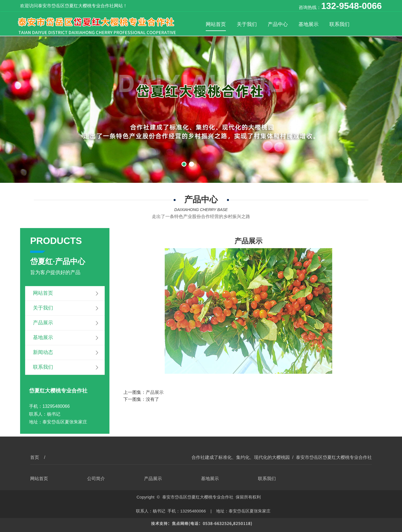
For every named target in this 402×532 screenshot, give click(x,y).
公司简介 (96, 479)
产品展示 (43, 323)
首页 (35, 457)
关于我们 (247, 24)
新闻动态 (43, 352)
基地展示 (308, 24)
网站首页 (216, 24)
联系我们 (339, 24)
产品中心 (278, 24)
